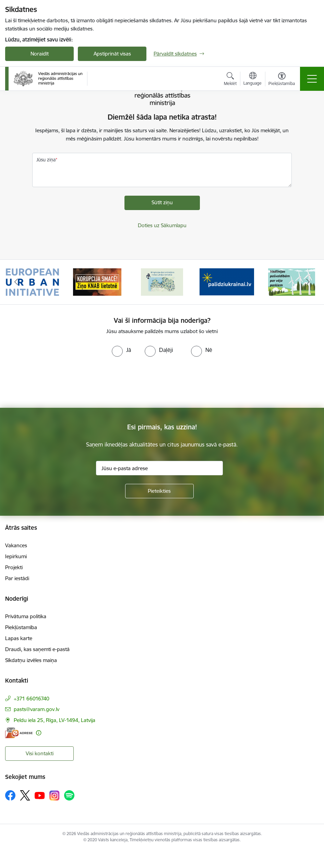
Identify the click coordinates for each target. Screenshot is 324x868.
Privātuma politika (26, 616)
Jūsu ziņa (46, 160)
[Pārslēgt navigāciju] (312, 79)
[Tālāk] (308, 282)
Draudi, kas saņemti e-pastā (37, 649)
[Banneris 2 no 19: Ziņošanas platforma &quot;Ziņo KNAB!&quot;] (97, 282)
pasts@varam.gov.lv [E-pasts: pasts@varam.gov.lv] (37, 709)
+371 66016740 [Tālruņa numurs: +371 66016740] (32, 699)
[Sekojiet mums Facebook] (10, 795)
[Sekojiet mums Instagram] (55, 796)
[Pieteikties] (159, 491)
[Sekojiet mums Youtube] (40, 795)
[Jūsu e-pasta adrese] (159, 468)
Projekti (14, 567)
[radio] (121, 350)
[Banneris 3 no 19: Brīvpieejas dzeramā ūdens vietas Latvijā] (162, 282)
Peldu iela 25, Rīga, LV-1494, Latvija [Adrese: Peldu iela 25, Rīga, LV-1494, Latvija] (55, 720)
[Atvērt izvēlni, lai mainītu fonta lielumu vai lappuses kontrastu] (282, 80)
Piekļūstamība (21, 627)
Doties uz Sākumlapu (162, 225)
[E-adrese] (19, 733)
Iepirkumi (16, 556)
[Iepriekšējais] (16, 282)
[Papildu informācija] (39, 733)
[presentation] (57, 382)
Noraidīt (40, 54)
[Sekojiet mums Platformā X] (25, 795)
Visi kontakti (40, 753)
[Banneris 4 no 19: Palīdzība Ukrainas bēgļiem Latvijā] (227, 282)
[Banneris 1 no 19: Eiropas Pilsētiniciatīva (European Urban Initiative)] (33, 282)
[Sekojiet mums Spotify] (69, 795)
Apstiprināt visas (112, 54)
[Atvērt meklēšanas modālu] (230, 80)
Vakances (16, 545)
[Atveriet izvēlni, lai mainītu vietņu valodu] (253, 80)
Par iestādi (17, 578)
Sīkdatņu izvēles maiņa (31, 660)
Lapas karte (19, 638)
